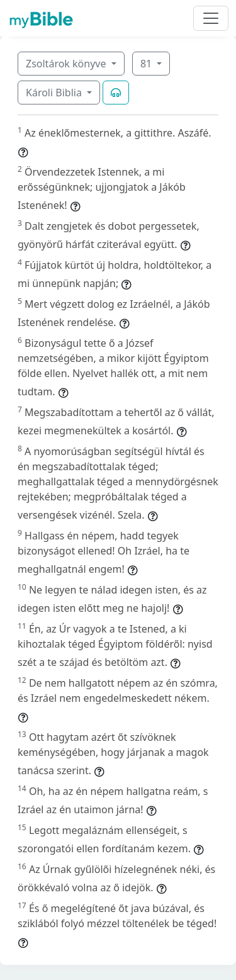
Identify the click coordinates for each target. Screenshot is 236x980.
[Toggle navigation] (211, 18)
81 (147, 64)
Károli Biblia (55, 93)
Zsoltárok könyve (67, 64)
